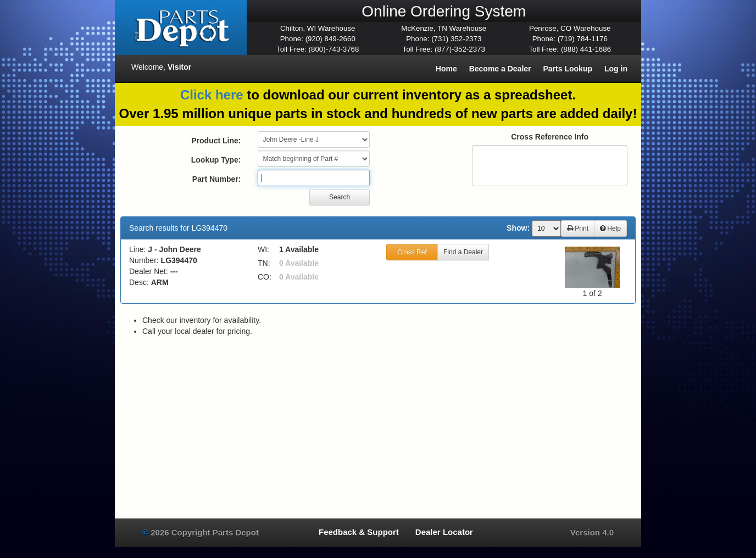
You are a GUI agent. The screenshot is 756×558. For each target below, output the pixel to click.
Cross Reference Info (550, 137)
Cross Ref (412, 252)
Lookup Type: (216, 160)
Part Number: (217, 179)
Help (610, 228)
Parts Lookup (568, 69)
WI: (263, 249)
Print (578, 228)
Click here (212, 95)
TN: (264, 263)
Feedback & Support (359, 532)
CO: (265, 277)
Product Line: (216, 141)
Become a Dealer (500, 69)
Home (446, 69)
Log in (616, 69)
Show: (518, 228)
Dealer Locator (444, 532)
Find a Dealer (463, 252)
